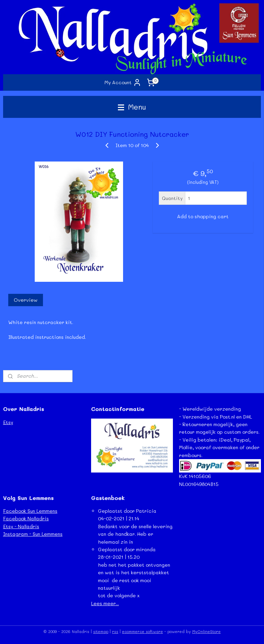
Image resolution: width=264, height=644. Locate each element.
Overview (26, 300)
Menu (132, 107)
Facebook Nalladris (26, 518)
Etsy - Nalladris (21, 526)
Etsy (8, 422)
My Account (123, 82)
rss (115, 631)
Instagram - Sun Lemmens (33, 534)
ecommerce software (142, 631)
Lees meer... (105, 603)
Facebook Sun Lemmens (30, 511)
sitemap (101, 631)
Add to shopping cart (203, 217)
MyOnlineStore (206, 631)
